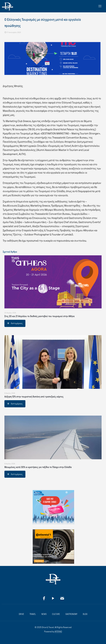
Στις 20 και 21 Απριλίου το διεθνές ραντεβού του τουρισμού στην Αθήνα (39, 316)
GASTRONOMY (71, 614)
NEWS (44, 614)
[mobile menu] (100, 6)
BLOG (85, 614)
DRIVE (21, 614)
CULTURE (56, 614)
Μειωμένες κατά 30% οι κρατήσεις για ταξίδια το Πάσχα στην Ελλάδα (38, 467)
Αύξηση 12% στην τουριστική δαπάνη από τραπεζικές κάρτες (34, 397)
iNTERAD (58, 632)
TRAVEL (33, 614)
